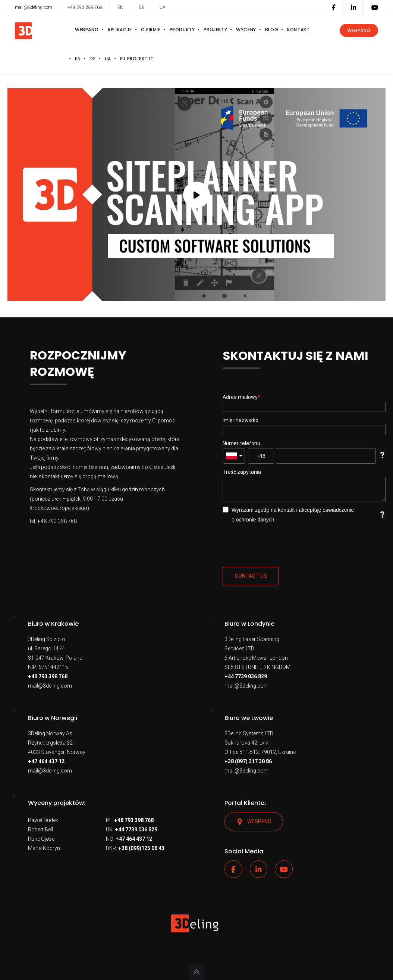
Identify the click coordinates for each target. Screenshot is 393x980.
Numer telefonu (241, 443)
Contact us (251, 576)
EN (120, 7)
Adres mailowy (240, 397)
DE (142, 7)
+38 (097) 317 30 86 (248, 761)
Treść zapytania (242, 472)
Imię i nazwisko (240, 420)
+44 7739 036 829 (246, 676)
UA (163, 7)
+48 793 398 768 (48, 676)
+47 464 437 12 (46, 761)
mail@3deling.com (50, 686)
